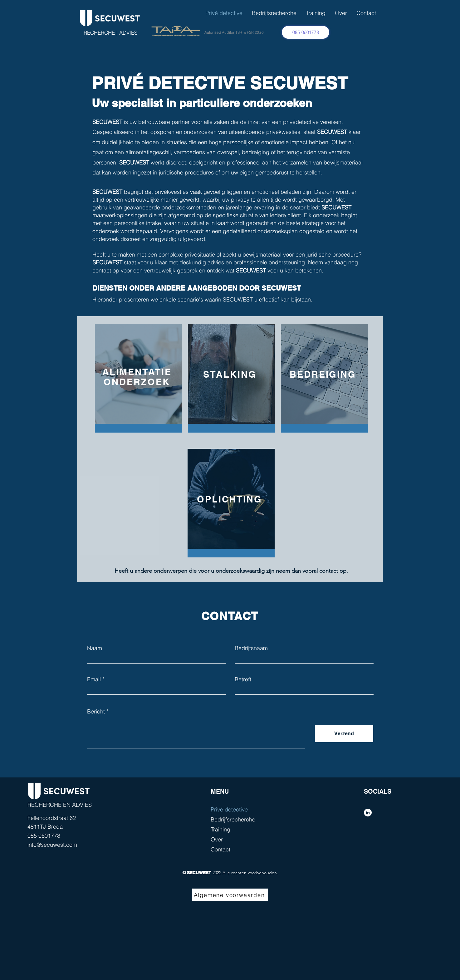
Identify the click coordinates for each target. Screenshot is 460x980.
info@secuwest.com (52, 845)
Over (217, 839)
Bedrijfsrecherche (233, 819)
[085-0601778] (306, 32)
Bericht (96, 712)
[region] (137, 375)
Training (220, 829)
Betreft (243, 679)
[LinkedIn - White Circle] (368, 813)
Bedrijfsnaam (251, 648)
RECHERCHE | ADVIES (110, 33)
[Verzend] (344, 734)
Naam (95, 648)
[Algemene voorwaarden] (230, 895)
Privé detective (229, 809)
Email (94, 679)
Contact (220, 849)
